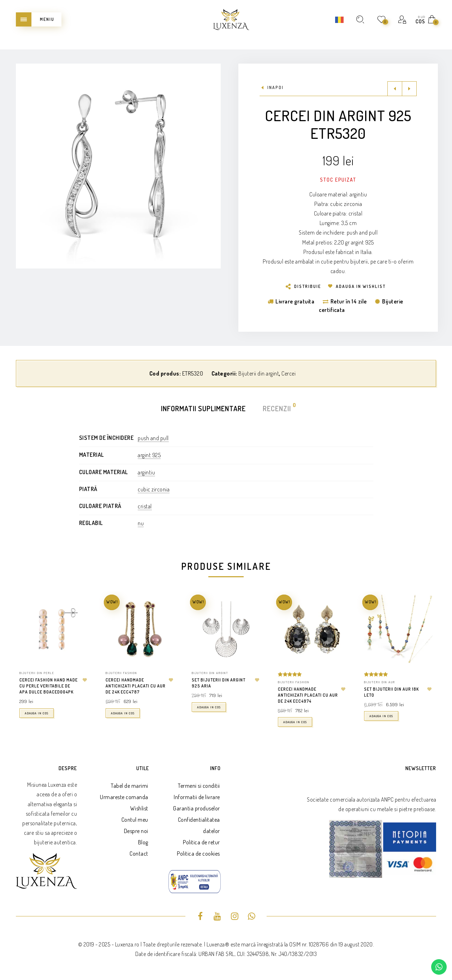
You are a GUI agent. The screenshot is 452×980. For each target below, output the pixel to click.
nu (141, 523)
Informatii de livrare (197, 797)
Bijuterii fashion (121, 673)
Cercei (289, 373)
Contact (139, 854)
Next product (409, 89)
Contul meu (135, 820)
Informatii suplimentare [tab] (203, 408)
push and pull (153, 438)
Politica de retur (201, 842)
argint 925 (149, 455)
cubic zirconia (154, 489)
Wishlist (139, 808)
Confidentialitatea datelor (199, 825)
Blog (143, 842)
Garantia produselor (197, 808)
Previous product (395, 89)
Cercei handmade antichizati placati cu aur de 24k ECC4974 (308, 695)
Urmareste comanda (124, 797)
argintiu (146, 472)
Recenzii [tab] (277, 408)
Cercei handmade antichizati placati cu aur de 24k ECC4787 (136, 686)
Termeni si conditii (199, 786)
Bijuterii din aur (380, 682)
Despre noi (136, 831)
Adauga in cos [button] (37, 713)
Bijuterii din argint (259, 373)
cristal (145, 506)
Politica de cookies (198, 854)
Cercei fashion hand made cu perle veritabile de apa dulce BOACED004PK (49, 686)
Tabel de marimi (130, 786)
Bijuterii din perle (37, 673)
